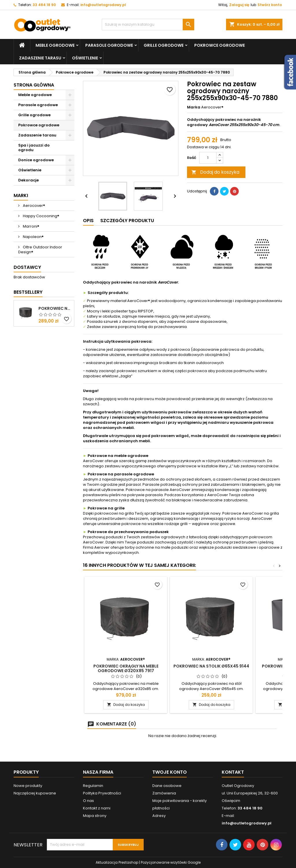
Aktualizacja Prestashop (117, 862)
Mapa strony (95, 816)
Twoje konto (170, 772)
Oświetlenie (85, 58)
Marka (194, 107)
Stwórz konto (270, 5)
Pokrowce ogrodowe (220, 45)
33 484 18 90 (44, 5)
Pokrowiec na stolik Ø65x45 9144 (211, 666)
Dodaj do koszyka (215, 172)
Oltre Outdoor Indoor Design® (40, 250)
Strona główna (34, 85)
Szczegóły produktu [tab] (127, 221)
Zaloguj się (239, 5)
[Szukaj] (148, 25)
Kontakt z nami (97, 808)
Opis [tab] (88, 221)
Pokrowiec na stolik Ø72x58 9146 (55, 308)
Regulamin (93, 786)
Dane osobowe (167, 786)
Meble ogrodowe (55, 45)
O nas (88, 801)
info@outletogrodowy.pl (103, 5)
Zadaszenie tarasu (40, 58)
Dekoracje (28, 180)
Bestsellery (28, 292)
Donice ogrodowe (36, 160)
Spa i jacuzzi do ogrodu (34, 148)
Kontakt (233, 772)
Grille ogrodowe (164, 45)
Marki (21, 195)
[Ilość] (208, 158)
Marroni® (31, 226)
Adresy (159, 816)
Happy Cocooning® (41, 216)
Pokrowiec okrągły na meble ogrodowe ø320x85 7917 (126, 668)
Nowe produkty (28, 786)
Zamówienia (164, 793)
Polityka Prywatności (102, 793)
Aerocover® (34, 206)
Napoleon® (33, 237)
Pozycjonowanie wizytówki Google (171, 862)
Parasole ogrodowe (109, 45)
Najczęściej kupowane (35, 793)
